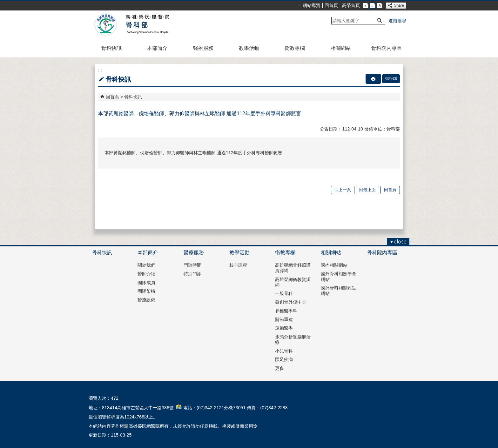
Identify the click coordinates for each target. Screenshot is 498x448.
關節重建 (284, 319)
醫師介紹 (146, 274)
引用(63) (391, 79)
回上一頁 (343, 190)
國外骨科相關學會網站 (339, 276)
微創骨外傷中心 (291, 302)
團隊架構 (146, 291)
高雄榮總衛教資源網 (293, 282)
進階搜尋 (397, 21)
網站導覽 (312, 5)
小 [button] (366, 6)
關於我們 (146, 265)
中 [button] (373, 6)
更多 (279, 368)
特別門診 (192, 274)
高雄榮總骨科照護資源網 (293, 268)
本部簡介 (157, 48)
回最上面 (367, 190)
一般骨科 (284, 293)
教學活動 (249, 48)
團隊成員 (146, 283)
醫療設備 (146, 300)
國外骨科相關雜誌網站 (339, 291)
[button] (380, 21)
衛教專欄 (295, 48)
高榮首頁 (351, 5)
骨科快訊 (111, 48)
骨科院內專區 (387, 48)
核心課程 (238, 265)
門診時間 (192, 265)
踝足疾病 (284, 359)
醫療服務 (203, 48)
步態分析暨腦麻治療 (293, 340)
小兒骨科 (284, 351)
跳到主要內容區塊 (3, 3)
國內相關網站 (334, 265)
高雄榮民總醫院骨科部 (147, 25)
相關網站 (341, 48)
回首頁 (331, 5)
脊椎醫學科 (286, 311)
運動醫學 (284, 328)
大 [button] (380, 6)
